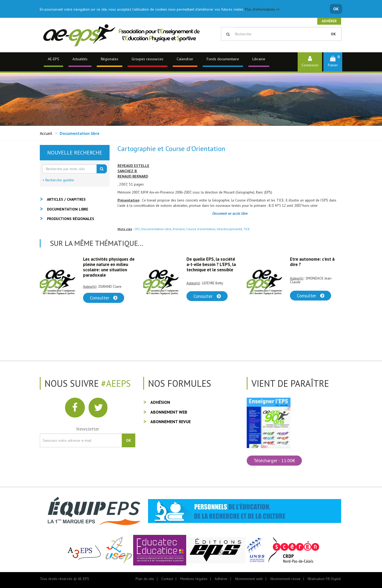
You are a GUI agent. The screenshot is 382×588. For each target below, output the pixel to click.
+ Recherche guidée (58, 180)
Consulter (104, 298)
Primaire (179, 229)
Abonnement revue (171, 422)
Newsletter (88, 429)
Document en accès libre (230, 213)
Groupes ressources (147, 59)
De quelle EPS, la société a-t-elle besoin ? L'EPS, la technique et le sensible (211, 264)
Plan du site (145, 579)
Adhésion (160, 402)
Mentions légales (194, 579)
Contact (167, 579)
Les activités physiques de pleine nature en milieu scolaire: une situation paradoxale (109, 267)
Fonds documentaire (223, 59)
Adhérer (329, 21)
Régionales (110, 59)
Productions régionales (71, 219)
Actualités (80, 59)
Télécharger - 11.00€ (274, 460)
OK (336, 9)
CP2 (137, 229)
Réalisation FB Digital (324, 579)
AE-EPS (53, 59)
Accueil (46, 133)
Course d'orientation (201, 229)
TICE (247, 229)
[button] (333, 62)
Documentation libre (156, 229)
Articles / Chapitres (66, 199)
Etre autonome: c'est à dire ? (312, 262)
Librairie (259, 59)
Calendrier (185, 59)
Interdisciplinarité (229, 229)
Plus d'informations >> (262, 9)
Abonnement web (169, 412)
